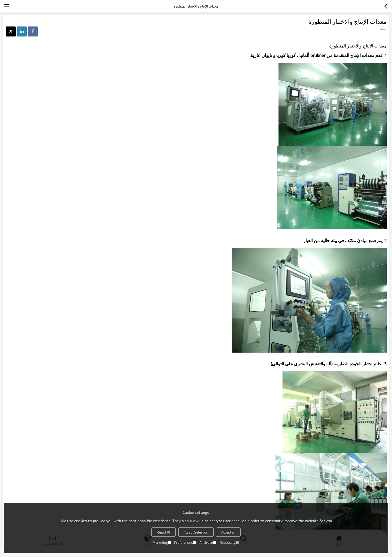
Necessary (229, 542)
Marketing (162, 542)
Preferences (185, 542)
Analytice (208, 542)
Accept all (228, 532)
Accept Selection (196, 532)
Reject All (164, 532)
